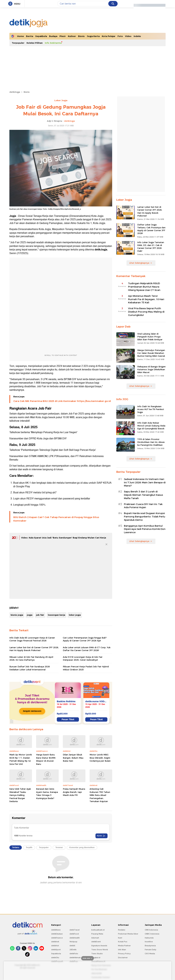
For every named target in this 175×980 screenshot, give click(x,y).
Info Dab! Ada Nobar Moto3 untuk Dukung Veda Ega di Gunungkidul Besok (151, 426)
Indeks (137, 36)
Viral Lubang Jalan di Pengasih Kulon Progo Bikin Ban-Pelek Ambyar (150, 337)
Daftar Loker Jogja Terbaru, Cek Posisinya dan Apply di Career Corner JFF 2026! (151, 229)
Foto (120, 36)
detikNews (56, 930)
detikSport (56, 950)
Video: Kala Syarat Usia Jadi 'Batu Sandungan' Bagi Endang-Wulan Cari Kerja (64, 538)
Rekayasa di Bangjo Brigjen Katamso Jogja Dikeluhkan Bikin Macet (151, 369)
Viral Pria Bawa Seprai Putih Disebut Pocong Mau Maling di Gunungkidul (146, 312)
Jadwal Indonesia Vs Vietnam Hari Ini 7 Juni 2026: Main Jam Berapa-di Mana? (145, 483)
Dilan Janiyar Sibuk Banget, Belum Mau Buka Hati (73, 758)
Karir (120, 938)
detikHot (55, 946)
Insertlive (149, 942)
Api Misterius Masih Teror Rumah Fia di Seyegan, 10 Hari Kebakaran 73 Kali (146, 299)
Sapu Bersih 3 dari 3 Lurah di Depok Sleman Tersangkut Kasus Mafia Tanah (143, 495)
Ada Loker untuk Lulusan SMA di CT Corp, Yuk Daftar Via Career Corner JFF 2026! (87, 649)
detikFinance (57, 938)
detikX (72, 946)
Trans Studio (97, 954)
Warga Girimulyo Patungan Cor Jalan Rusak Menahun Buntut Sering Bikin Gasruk (151, 353)
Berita (30, 36)
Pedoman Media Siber (128, 934)
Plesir (63, 36)
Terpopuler (18, 43)
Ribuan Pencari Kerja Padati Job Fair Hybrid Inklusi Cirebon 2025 (86, 668)
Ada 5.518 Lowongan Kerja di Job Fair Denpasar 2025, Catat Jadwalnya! (83, 658)
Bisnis (81, 36)
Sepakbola (41, 36)
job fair (40, 615)
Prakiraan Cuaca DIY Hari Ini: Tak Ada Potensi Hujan (143, 506)
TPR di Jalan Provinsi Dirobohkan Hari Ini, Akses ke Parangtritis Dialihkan (151, 442)
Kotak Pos (123, 942)
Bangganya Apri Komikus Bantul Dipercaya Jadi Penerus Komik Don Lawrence (145, 529)
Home (21, 36)
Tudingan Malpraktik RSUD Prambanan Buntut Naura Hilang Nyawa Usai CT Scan (144, 287)
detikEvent (96, 942)
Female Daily (150, 950)
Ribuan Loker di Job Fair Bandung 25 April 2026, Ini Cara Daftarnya (31, 658)
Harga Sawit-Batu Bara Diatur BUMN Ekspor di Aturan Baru (46, 759)
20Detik (73, 950)
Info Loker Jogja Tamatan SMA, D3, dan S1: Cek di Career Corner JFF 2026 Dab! (151, 247)
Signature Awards (99, 946)
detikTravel (75, 930)
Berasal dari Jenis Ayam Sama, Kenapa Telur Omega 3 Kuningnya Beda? (47, 794)
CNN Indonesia (151, 930)
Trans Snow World (100, 950)
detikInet (55, 942)
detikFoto (74, 954)
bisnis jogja (17, 615)
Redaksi (122, 930)
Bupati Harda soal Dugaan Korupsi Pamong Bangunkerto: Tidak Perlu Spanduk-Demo (145, 517)
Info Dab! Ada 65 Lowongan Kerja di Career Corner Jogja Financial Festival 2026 (32, 639)
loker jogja (75, 615)
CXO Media (150, 954)
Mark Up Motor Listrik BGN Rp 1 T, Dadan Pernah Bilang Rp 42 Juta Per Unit (21, 759)
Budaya (53, 36)
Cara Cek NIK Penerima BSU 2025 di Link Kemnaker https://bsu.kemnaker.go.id (62, 401)
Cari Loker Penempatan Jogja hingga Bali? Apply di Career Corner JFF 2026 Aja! (85, 639)
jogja (30, 615)
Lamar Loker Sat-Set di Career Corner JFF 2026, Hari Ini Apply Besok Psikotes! (34, 649)
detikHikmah (75, 958)
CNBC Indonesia (152, 934)
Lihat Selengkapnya (141, 263)
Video (128, 36)
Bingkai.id (96, 958)
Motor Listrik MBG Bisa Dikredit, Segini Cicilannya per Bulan (100, 758)
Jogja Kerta (93, 36)
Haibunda (149, 938)
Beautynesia (150, 946)
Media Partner (124, 946)
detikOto (55, 958)
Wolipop (73, 942)
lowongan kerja (56, 615)
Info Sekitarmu (53, 43)
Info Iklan (122, 950)
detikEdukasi (57, 934)
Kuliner (72, 36)
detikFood (74, 934)
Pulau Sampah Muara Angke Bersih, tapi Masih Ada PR (74, 792)
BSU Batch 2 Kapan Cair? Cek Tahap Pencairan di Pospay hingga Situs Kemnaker (56, 519)
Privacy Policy (124, 954)
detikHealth (75, 938)
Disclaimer (123, 958)
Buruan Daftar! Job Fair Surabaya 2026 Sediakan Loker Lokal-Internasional (30, 668)
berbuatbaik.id (98, 930)
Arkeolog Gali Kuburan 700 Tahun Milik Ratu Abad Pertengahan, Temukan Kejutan (100, 795)
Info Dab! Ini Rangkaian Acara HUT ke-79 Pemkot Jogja (151, 409)
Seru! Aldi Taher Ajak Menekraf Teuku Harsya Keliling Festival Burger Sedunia (20, 795)
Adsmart (95, 938)
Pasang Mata (97, 934)
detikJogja (15, 92)
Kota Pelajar (109, 36)
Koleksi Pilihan (35, 43)
